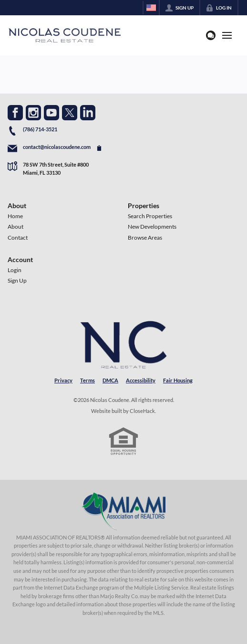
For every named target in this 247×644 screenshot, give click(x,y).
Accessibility (141, 380)
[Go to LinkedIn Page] (88, 113)
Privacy (63, 380)
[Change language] (151, 8)
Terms (87, 380)
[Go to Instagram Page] (33, 113)
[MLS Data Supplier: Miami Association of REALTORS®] (124, 511)
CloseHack (142, 411)
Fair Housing (178, 380)
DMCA (110, 380)
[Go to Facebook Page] (15, 113)
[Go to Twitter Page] (70, 113)
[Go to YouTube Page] (51, 113)
